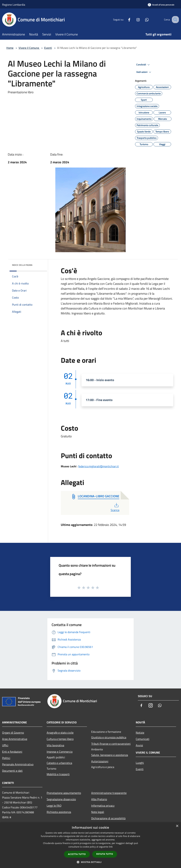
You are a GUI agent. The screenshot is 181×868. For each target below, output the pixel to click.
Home (10, 48)
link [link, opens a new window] (111, 847)
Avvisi (139, 745)
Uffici (5, 745)
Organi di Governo (13, 733)
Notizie (140, 733)
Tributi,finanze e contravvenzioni (111, 744)
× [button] (177, 826)
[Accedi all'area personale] (161, 5)
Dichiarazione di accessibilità (108, 818)
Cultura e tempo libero (60, 739)
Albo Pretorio (99, 799)
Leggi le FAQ (54, 806)
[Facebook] (125, 19)
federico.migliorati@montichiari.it (99, 466)
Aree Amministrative (15, 739)
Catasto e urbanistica (59, 763)
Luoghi (140, 763)
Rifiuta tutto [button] (105, 854)
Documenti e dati (12, 771)
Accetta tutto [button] (77, 854)
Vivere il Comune (29, 48)
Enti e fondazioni (12, 752)
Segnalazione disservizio (61, 799)
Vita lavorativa (55, 745)
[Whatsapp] (143, 19)
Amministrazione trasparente (109, 793)
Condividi (144, 65)
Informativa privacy (103, 806)
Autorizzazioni (100, 761)
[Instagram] (134, 19)
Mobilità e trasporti (58, 774)
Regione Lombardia (14, 5)
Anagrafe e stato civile (60, 733)
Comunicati (143, 739)
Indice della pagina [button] (22, 265)
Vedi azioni (144, 72)
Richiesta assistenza (59, 812)
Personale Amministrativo (18, 764)
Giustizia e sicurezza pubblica (109, 737)
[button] (90, 862)
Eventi (48, 48)
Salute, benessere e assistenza (110, 755)
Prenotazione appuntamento (64, 793)
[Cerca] (175, 20)
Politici (6, 758)
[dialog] (90, 845)
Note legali (98, 812)
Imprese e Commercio (60, 752)
